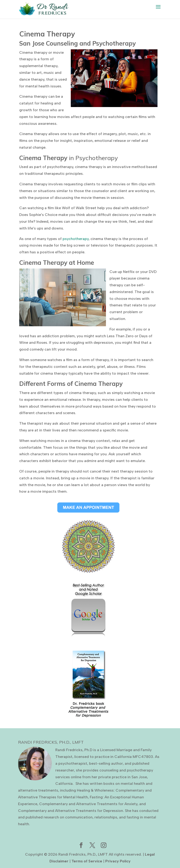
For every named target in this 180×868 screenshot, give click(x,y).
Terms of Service (87, 861)
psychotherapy (76, 239)
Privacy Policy (118, 861)
